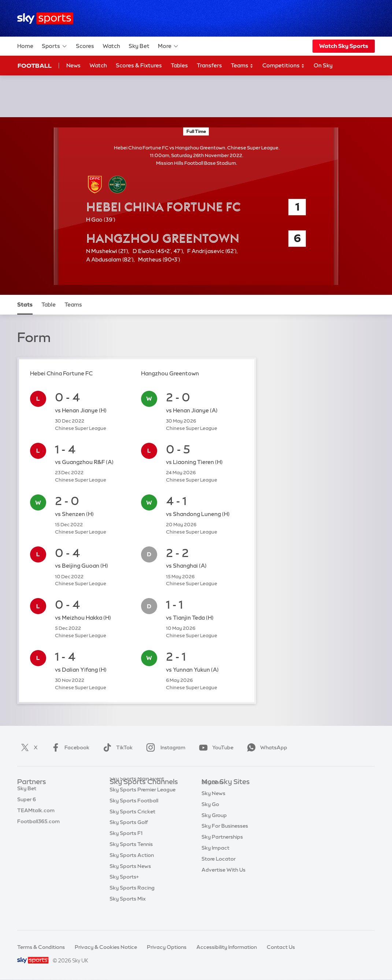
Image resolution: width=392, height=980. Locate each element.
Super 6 (27, 804)
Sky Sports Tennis (131, 859)
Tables (179, 65)
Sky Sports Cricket (132, 826)
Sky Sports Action (132, 870)
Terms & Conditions (41, 947)
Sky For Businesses (225, 837)
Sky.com (212, 793)
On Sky (323, 65)
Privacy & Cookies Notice (106, 947)
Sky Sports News (130, 881)
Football (35, 66)
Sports (55, 46)
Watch (111, 46)
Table (49, 305)
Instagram (164, 747)
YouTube (215, 747)
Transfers (209, 65)
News (73, 65)
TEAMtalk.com (36, 815)
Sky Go (210, 815)
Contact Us (281, 947)
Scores (85, 46)
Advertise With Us (223, 881)
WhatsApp (266, 747)
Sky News (213, 804)
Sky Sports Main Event (137, 793)
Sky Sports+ (124, 891)
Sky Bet (139, 46)
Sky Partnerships (222, 848)
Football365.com (38, 826)
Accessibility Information (227, 947)
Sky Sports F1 (126, 848)
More (168, 46)
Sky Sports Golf (129, 837)
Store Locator (219, 870)
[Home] (45, 18)
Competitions (284, 66)
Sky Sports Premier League (143, 804)
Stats (25, 305)
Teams (242, 66)
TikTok (116, 747)
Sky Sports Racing (132, 902)
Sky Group (214, 826)
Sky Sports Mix (128, 913)
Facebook (69, 747)
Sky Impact (215, 859)
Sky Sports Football (134, 815)
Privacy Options (167, 947)
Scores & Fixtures (139, 65)
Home (25, 46)
